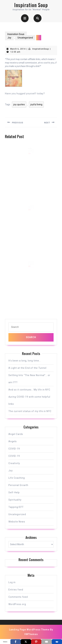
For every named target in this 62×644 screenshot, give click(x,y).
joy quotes (19, 104)
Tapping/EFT (16, 507)
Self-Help (14, 492)
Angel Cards (16, 434)
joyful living (36, 104)
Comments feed (18, 597)
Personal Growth (18, 485)
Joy (9, 38)
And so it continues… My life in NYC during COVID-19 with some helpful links (29, 397)
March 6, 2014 (18, 49)
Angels (13, 441)
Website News (17, 522)
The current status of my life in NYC (30, 411)
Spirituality (15, 500)
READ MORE (30, 155)
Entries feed (16, 590)
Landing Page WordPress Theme (29, 630)
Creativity (14, 463)
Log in (12, 582)
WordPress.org (17, 604)
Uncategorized (25, 38)
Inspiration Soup (31, 5)
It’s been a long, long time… (25, 361)
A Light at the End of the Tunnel (27, 368)
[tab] (25, 18)
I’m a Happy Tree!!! (30, 150)
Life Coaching (17, 478)
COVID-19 (14, 449)
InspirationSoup (41, 49)
